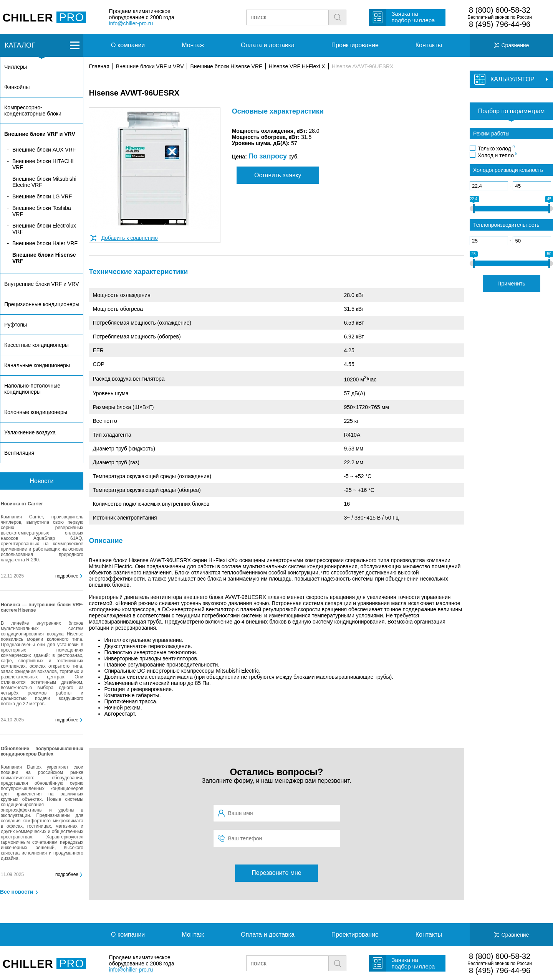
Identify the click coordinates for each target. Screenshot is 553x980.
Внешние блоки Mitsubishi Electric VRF (44, 182)
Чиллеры (16, 67)
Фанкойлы (17, 87)
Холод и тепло (498, 155)
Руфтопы (16, 325)
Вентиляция (19, 453)
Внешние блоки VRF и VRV (150, 66)
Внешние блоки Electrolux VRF (44, 229)
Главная (99, 66)
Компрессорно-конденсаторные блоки (33, 111)
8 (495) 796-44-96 (500, 24)
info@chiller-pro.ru (131, 23)
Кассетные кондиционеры (36, 345)
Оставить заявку (278, 175)
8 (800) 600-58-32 (500, 10)
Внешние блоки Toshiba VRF (42, 211)
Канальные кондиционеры (37, 365)
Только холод (496, 148)
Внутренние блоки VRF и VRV (41, 284)
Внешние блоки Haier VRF (45, 243)
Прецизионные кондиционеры (42, 304)
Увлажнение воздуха (30, 432)
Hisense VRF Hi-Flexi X (297, 66)
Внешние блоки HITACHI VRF (43, 164)
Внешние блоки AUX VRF (44, 150)
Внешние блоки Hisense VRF (226, 66)
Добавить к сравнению (129, 238)
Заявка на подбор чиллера (413, 17)
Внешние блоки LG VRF (42, 196)
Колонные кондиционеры (36, 412)
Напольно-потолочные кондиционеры (32, 389)
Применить (511, 284)
